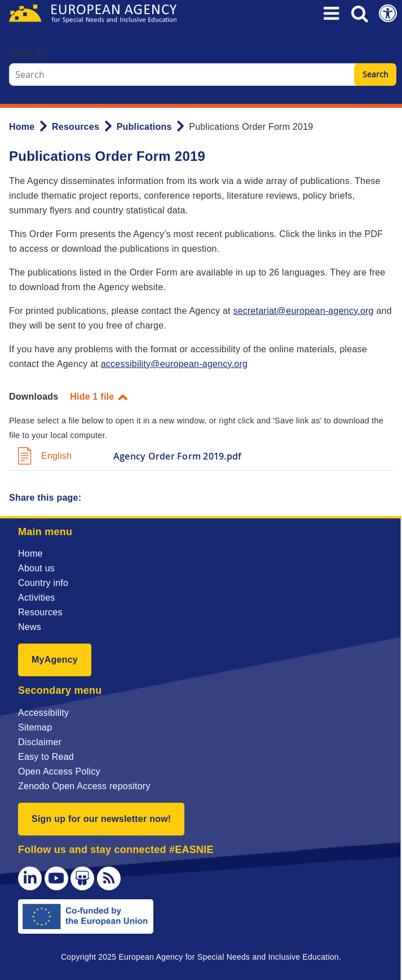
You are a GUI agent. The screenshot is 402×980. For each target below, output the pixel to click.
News (30, 627)
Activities (37, 598)
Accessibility (43, 713)
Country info (43, 583)
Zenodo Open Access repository (84, 786)
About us (36, 568)
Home (22, 127)
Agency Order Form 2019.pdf (177, 456)
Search (26, 53)
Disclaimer (40, 742)
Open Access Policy (59, 771)
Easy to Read (46, 757)
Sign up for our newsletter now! (101, 819)
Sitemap (35, 727)
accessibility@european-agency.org (174, 364)
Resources (76, 127)
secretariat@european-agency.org (303, 311)
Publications (144, 127)
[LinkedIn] (30, 878)
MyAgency (55, 660)
